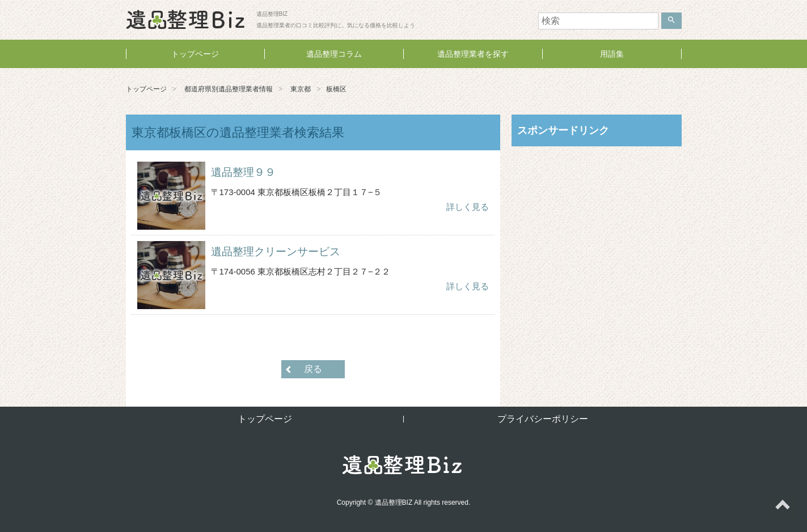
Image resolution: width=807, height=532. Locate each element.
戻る (313, 369)
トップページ (195, 54)
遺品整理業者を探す (473, 54)
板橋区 (336, 89)
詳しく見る (468, 207)
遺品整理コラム (334, 54)
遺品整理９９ (243, 172)
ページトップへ (782, 507)
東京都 (301, 89)
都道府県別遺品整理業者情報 (229, 89)
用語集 (612, 54)
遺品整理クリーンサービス (276, 252)
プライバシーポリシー (543, 419)
